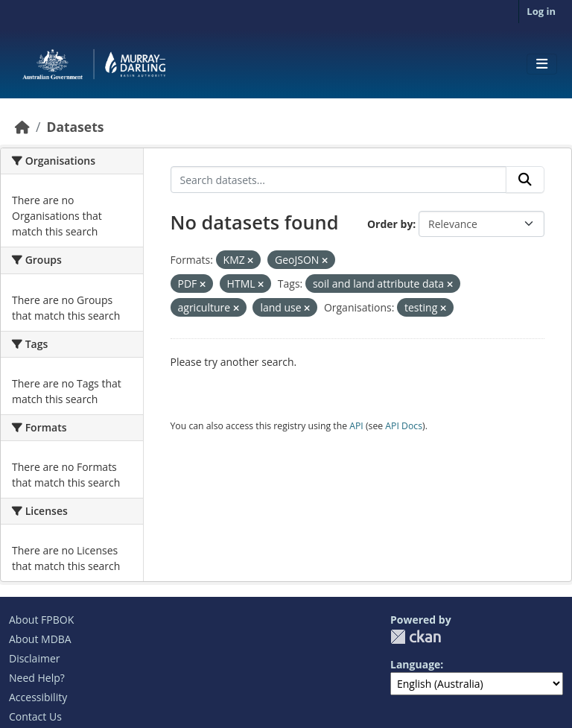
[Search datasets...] (339, 180)
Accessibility (38, 697)
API (356, 426)
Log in (541, 11)
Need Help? (37, 678)
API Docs (404, 426)
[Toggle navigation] (542, 64)
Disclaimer (34, 658)
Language (415, 664)
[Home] (22, 127)
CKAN (416, 637)
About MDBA (40, 639)
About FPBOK (41, 620)
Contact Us (35, 716)
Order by (390, 224)
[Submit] (525, 180)
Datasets (75, 127)
